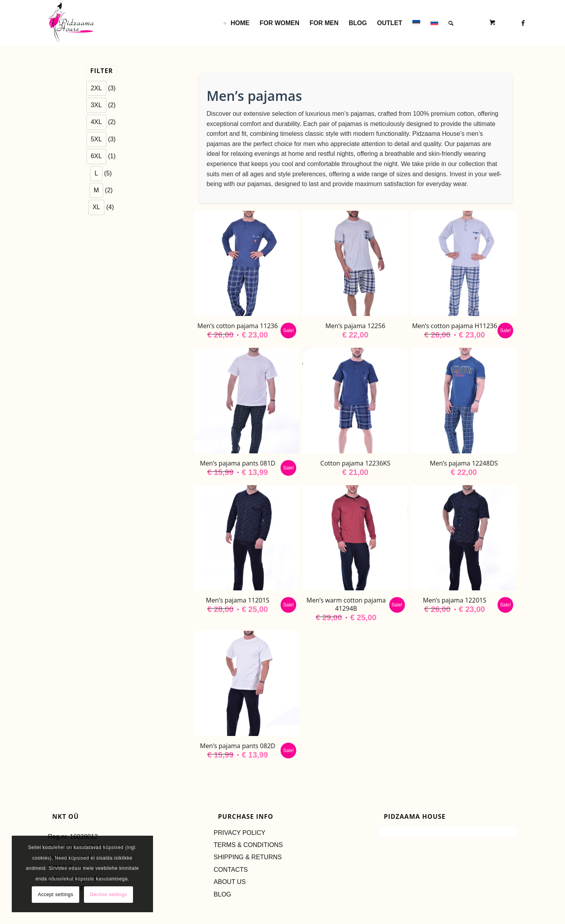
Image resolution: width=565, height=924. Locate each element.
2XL (96, 88)
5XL (96, 139)
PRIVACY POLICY (240, 833)
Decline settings (108, 895)
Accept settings (55, 895)
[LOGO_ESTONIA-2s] (71, 23)
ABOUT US (230, 882)
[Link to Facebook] (523, 23)
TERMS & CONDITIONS (248, 845)
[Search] (451, 23)
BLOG (222, 894)
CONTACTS (231, 870)
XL (97, 207)
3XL (96, 105)
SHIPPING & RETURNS (248, 857)
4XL (96, 122)
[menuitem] (236, 23)
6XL (96, 156)
